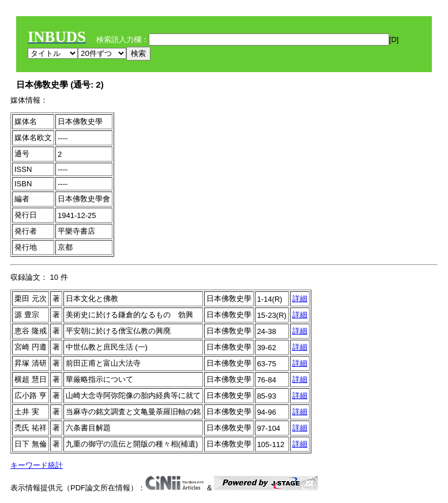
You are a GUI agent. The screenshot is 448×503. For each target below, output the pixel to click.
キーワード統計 (37, 465)
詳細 (300, 299)
